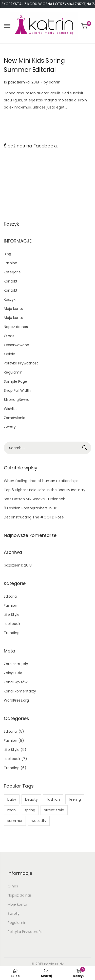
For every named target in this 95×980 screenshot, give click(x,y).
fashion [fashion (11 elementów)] (53, 799)
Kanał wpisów (16, 682)
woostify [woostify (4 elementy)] (39, 821)
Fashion (11, 263)
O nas (9, 336)
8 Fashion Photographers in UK (30, 508)
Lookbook (12, 624)
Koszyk (10, 299)
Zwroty (10, 427)
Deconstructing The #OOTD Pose (34, 517)
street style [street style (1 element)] (54, 810)
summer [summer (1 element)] (15, 821)
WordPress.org (16, 700)
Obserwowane (16, 345)
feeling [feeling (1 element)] (75, 799)
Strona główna (17, 400)
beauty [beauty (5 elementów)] (31, 799)
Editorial (11, 596)
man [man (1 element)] (12, 810)
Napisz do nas (16, 327)
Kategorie (12, 272)
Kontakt (11, 281)
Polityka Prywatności (22, 363)
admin (55, 82)
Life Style (12, 615)
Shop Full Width (17, 390)
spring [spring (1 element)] (30, 810)
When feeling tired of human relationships (41, 481)
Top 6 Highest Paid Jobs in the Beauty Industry (45, 490)
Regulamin (13, 372)
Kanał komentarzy (20, 691)
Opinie (9, 354)
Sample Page (15, 381)
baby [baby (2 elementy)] (12, 799)
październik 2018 (18, 565)
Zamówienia (15, 418)
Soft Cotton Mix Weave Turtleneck (34, 499)
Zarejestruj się (16, 664)
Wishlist (10, 409)
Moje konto (14, 309)
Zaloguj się (13, 673)
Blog (7, 254)
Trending (12, 633)
